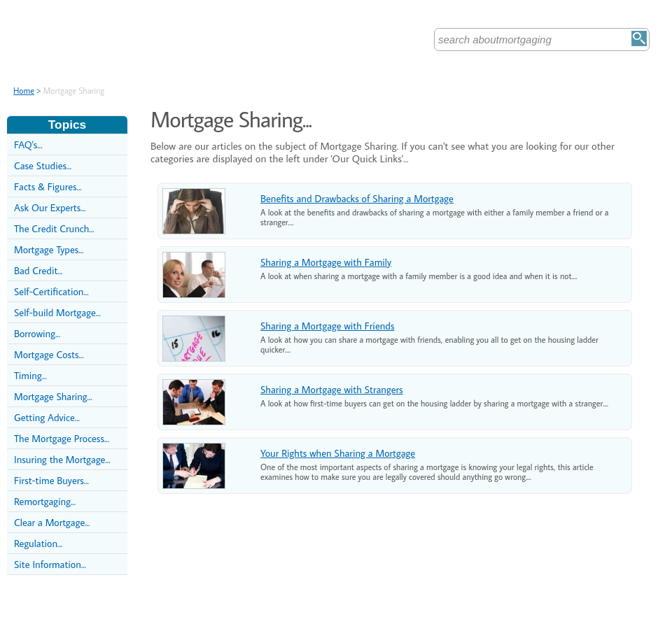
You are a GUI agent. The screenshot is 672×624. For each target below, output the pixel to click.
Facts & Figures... (48, 186)
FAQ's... (28, 144)
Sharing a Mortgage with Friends (327, 326)
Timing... (30, 375)
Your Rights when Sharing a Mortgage (338, 453)
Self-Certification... (51, 291)
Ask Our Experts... (50, 207)
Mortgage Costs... (49, 354)
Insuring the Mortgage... (62, 459)
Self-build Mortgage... (57, 312)
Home (24, 91)
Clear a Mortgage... (52, 522)
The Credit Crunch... (54, 228)
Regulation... (38, 543)
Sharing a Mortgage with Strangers (332, 389)
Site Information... (50, 564)
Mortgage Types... (49, 249)
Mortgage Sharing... (53, 396)
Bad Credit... (38, 270)
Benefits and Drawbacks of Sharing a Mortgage (357, 198)
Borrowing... (37, 333)
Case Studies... (43, 165)
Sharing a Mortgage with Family (326, 262)
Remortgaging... (45, 501)
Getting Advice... (47, 417)
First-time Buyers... (51, 480)
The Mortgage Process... (62, 438)
